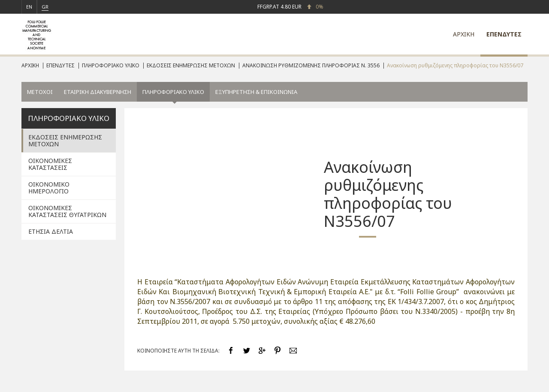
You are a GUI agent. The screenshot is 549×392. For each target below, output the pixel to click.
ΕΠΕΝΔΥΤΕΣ (504, 34)
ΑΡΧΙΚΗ (464, 34)
